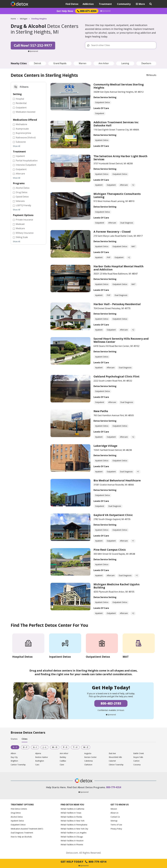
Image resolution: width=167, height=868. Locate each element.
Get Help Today (83, 862)
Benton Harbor (42, 757)
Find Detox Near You (72, 805)
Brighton (14, 761)
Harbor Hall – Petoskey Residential (117, 304)
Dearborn (146, 63)
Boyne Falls (138, 757)
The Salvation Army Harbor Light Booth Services (120, 158)
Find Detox (72, 4)
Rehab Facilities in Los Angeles (74, 833)
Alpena (38, 753)
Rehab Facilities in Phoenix (72, 845)
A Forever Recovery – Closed (112, 232)
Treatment (105, 4)
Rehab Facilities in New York (73, 821)
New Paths (101, 411)
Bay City (14, 757)
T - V (75, 747)
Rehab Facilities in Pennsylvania (74, 825)
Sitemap (114, 821)
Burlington (40, 761)
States (14, 739)
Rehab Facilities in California (72, 809)
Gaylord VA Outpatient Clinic (113, 515)
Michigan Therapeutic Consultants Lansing (117, 195)
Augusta (88, 753)
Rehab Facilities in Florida (71, 817)
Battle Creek (139, 753)
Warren (83, 63)
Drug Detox (16, 813)
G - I (35, 747)
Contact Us (115, 817)
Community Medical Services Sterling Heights (119, 86)
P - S (65, 747)
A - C (15, 747)
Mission (114, 809)
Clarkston (88, 765)
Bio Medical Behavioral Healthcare (117, 480)
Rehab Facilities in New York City (74, 829)
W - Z (86, 747)
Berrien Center (90, 757)
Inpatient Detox (17, 821)
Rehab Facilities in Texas (71, 813)
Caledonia (88, 761)
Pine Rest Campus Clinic (110, 550)
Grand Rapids (60, 63)
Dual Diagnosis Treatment (22, 833)
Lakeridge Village (105, 446)
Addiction (88, 4)
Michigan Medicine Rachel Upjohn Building (117, 586)
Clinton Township (116, 765)
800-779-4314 (114, 787)
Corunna (137, 765)
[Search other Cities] (123, 45)
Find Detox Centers (19, 809)
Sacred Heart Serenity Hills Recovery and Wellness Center (121, 340)
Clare (62, 765)
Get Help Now (65, 11)
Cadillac (63, 761)
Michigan (24, 19)
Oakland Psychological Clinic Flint (117, 376)
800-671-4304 (87, 11)
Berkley (63, 757)
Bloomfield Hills (115, 757)
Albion (13, 753)
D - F (25, 747)
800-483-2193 (111, 703)
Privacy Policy (116, 829)
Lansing (125, 63)
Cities (25, 739)
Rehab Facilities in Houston (72, 841)
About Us (114, 813)
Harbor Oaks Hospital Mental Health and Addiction (119, 268)
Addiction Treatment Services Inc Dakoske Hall (116, 124)
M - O (55, 747)
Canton (136, 761)
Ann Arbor (104, 63)
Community (124, 4)
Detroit (37, 63)
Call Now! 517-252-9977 (33, 45)
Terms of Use (116, 825)
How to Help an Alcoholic (21, 837)
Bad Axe (112, 753)
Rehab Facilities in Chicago (72, 837)
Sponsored (105, 11)
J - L (44, 747)
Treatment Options (22, 805)
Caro (37, 765)
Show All (17, 146)
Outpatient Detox (18, 825)
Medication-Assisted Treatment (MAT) (27, 829)
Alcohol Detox (17, 817)
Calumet (112, 761)
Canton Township (18, 765)
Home (13, 19)
